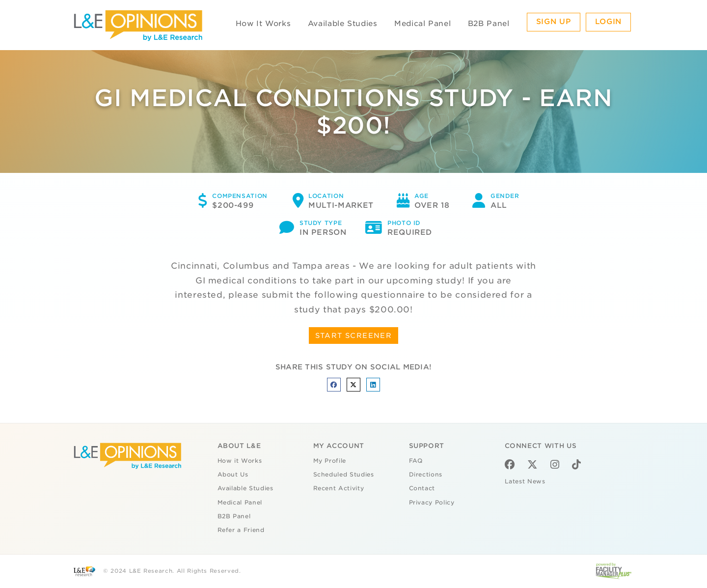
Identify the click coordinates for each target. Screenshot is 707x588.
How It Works (263, 24)
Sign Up (554, 22)
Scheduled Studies (344, 475)
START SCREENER (354, 336)
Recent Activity (339, 488)
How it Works (240, 461)
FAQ (416, 461)
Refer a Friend (241, 530)
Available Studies (343, 24)
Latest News (525, 481)
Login (608, 22)
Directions (426, 475)
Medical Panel (422, 24)
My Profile (330, 461)
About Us (233, 475)
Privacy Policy (432, 503)
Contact (422, 488)
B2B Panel (489, 24)
